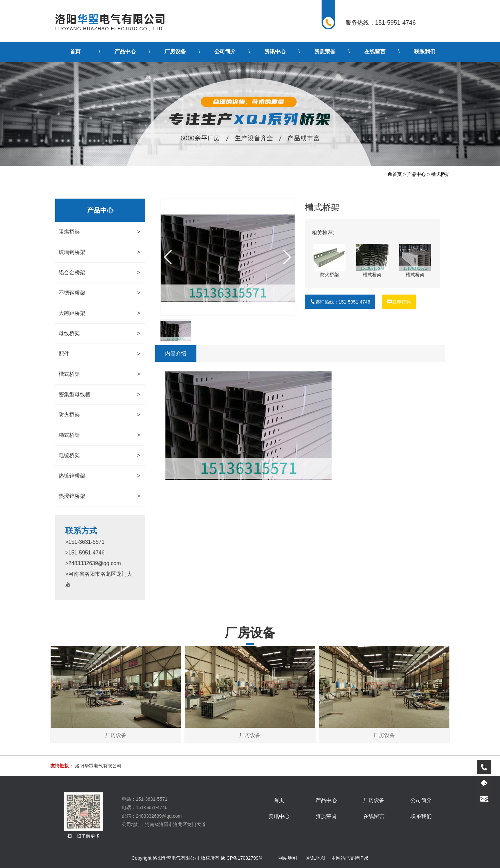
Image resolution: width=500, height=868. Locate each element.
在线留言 (375, 51)
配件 (99, 354)
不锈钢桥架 (99, 293)
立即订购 (399, 302)
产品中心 (125, 51)
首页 (75, 51)
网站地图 (288, 858)
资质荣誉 (325, 51)
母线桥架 (99, 334)
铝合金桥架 (99, 273)
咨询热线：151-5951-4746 (340, 302)
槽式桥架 (440, 174)
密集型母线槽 (99, 395)
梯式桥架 (99, 435)
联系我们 (425, 51)
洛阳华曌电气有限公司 (98, 766)
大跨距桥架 (99, 313)
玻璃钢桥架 (99, 252)
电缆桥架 (99, 455)
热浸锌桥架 (99, 496)
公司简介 (225, 51)
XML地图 (316, 858)
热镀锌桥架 (99, 476)
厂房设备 (175, 51)
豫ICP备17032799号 (242, 858)
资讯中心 (275, 51)
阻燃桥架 (99, 232)
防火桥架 (99, 415)
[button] (287, 257)
